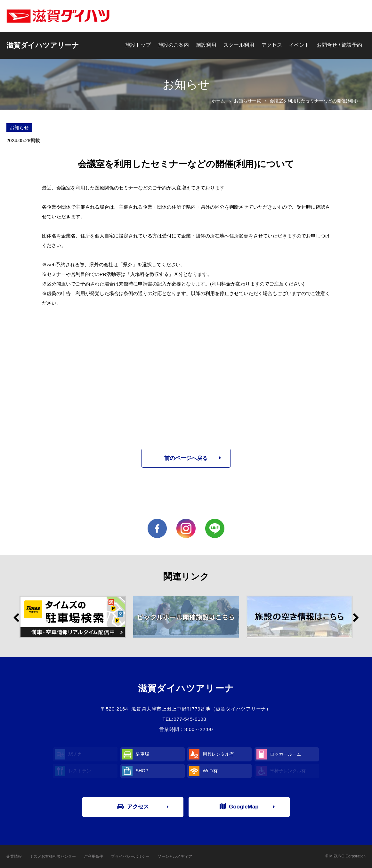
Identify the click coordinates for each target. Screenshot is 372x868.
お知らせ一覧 (247, 101)
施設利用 (206, 45)
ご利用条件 (93, 856)
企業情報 (14, 856)
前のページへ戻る (186, 458)
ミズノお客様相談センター (53, 856)
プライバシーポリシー (130, 856)
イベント (299, 45)
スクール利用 (239, 45)
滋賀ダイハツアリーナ (43, 45)
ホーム (218, 101)
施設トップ (138, 45)
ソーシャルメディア (175, 856)
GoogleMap (239, 807)
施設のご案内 (174, 45)
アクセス (272, 45)
